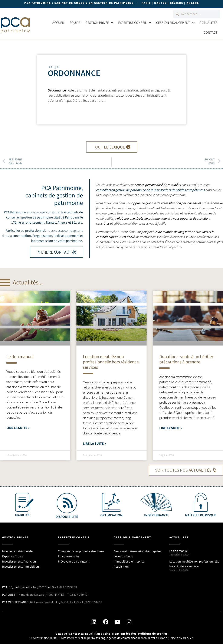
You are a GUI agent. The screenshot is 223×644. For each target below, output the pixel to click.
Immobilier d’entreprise (129, 560)
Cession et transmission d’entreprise (137, 550)
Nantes (51, 223)
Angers (63, 223)
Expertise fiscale (13, 555)
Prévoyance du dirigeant (74, 560)
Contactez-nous (80, 632)
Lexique (61, 632)
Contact (211, 33)
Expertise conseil (135, 23)
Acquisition (121, 565)
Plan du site (102, 632)
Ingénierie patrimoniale (17, 550)
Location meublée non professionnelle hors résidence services (111, 362)
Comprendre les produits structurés (81, 550)
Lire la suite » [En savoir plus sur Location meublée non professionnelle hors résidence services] (94, 444)
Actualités (209, 23)
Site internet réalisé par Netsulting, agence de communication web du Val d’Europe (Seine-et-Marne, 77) (127, 637)
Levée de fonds (123, 555)
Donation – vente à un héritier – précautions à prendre (188, 359)
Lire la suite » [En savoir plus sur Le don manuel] (18, 428)
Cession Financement (175, 23)
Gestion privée (99, 23)
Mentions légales (124, 632)
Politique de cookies (153, 632)
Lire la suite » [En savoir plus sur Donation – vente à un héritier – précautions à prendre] (171, 428)
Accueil (58, 23)
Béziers (77, 223)
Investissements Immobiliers (21, 565)
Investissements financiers (19, 560)
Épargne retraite (68, 555)
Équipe (75, 23)
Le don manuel (20, 357)
